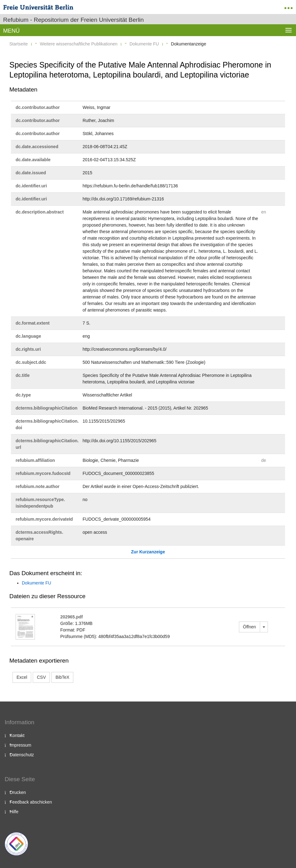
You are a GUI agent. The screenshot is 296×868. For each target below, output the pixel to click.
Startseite (19, 44)
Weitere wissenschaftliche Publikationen (79, 44)
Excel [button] (22, 677)
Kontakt (17, 735)
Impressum (20, 745)
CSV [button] (41, 677)
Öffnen (250, 627)
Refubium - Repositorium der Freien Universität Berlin (73, 20)
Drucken (18, 792)
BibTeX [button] (62, 677)
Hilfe (14, 812)
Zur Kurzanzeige (148, 552)
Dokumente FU (144, 44)
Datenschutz (22, 755)
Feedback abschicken (31, 802)
